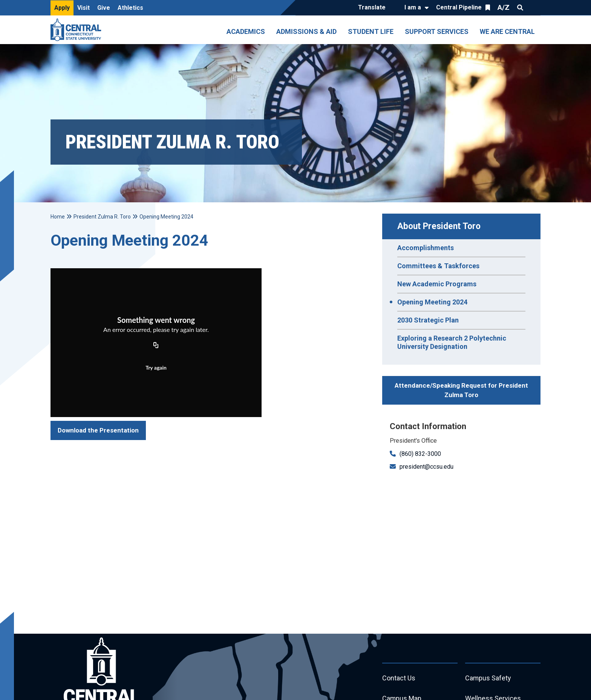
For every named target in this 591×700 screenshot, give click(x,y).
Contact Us (399, 678)
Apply (62, 8)
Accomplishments (426, 248)
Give (104, 8)
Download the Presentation (98, 430)
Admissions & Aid (306, 31)
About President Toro (439, 226)
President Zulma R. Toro (102, 217)
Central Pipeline (459, 7)
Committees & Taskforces (438, 266)
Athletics (130, 8)
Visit (83, 8)
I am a (413, 7)
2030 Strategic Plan (428, 320)
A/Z (504, 7)
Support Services (437, 31)
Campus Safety (488, 678)
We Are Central (507, 31)
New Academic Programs (437, 284)
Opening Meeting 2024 (432, 302)
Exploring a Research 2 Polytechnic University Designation (452, 342)
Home (58, 217)
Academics (246, 31)
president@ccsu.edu (426, 467)
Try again (156, 368)
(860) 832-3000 (420, 454)
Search (520, 8)
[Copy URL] (156, 346)
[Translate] (374, 8)
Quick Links (534, 8)
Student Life (371, 31)
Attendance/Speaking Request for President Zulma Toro (461, 390)
